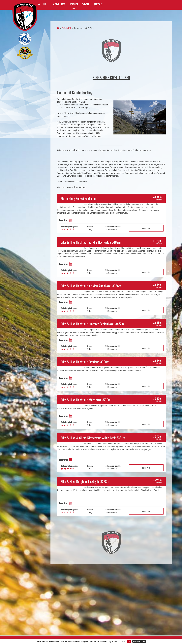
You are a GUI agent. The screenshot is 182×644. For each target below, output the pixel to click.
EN (45, 4)
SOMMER (74, 4)
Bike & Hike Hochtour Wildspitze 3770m (85, 400)
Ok (129, 641)
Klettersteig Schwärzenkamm (78, 198)
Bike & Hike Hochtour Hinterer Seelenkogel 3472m (92, 324)
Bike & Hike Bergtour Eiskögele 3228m (85, 481)
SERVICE (98, 4)
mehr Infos (146, 228)
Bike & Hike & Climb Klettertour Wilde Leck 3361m (93, 438)
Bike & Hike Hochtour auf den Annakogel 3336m (91, 286)
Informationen (139, 641)
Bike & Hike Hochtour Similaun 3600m (85, 362)
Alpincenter (59, 4)
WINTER (86, 4)
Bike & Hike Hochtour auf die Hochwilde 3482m (91, 242)
